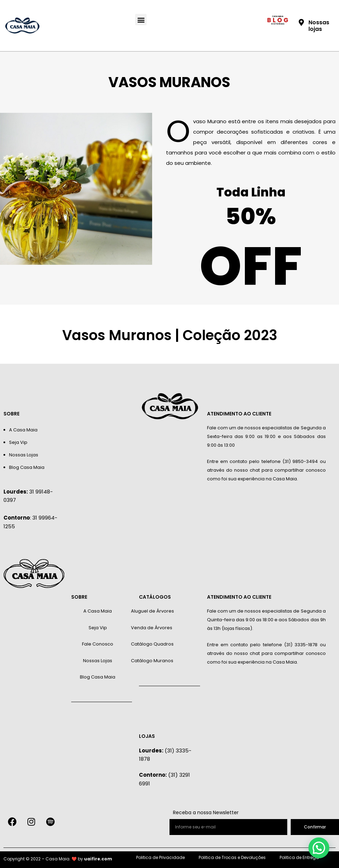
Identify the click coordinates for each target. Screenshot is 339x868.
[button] (141, 20)
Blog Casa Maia (27, 467)
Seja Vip (18, 442)
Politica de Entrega (299, 857)
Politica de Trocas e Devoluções (232, 857)
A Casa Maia (23, 430)
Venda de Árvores (152, 628)
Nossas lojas (319, 26)
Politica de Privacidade (160, 857)
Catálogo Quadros (152, 644)
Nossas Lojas (24, 455)
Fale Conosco (98, 644)
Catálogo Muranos (152, 661)
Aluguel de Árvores (152, 611)
